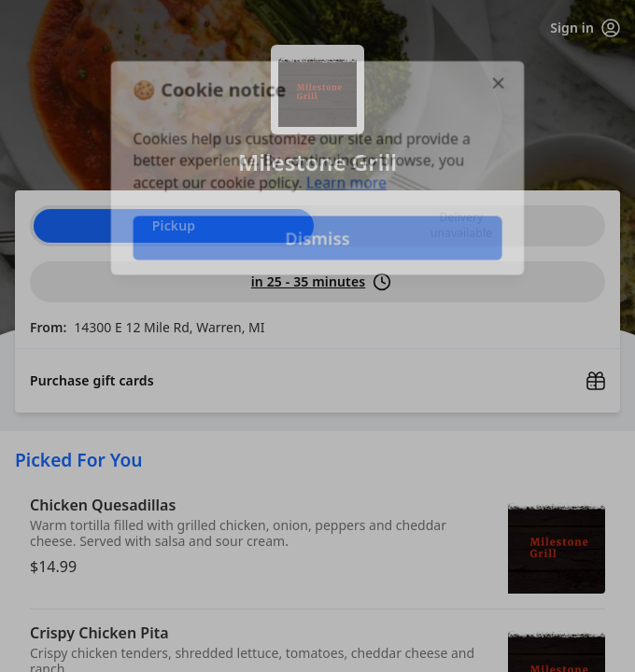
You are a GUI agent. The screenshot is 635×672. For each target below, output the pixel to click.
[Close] (501, 82)
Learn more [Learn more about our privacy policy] (347, 183)
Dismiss (317, 238)
